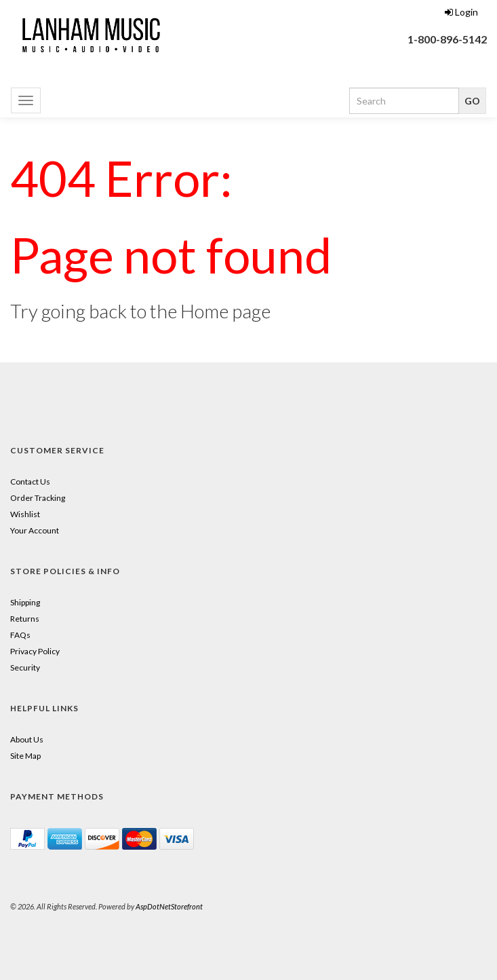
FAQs (20, 635)
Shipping (25, 602)
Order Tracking (38, 498)
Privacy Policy (35, 651)
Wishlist (25, 514)
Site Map (25, 756)
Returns (25, 619)
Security (25, 667)
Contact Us (30, 482)
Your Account (35, 530)
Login (461, 12)
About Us (27, 739)
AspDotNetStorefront (169, 906)
